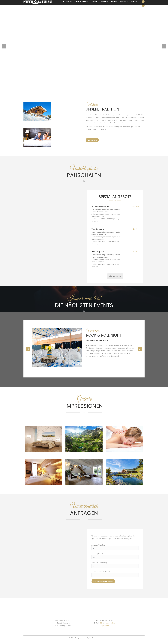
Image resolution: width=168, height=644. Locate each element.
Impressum (105, 626)
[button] (28, 349)
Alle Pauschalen (115, 276)
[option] (84, 348)
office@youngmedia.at (107, 623)
